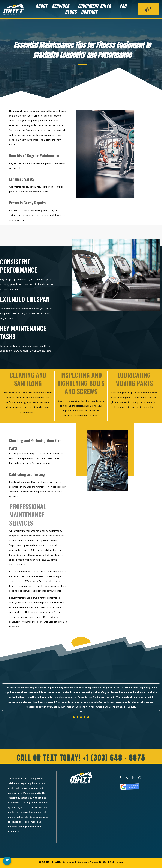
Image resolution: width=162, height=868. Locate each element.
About (41, 6)
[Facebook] (120, 778)
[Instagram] (140, 778)
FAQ (123, 6)
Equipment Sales (96, 6)
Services (62, 6)
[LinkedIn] (133, 778)
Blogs (71, 12)
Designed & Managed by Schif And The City (100, 862)
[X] (127, 778)
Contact (89, 12)
